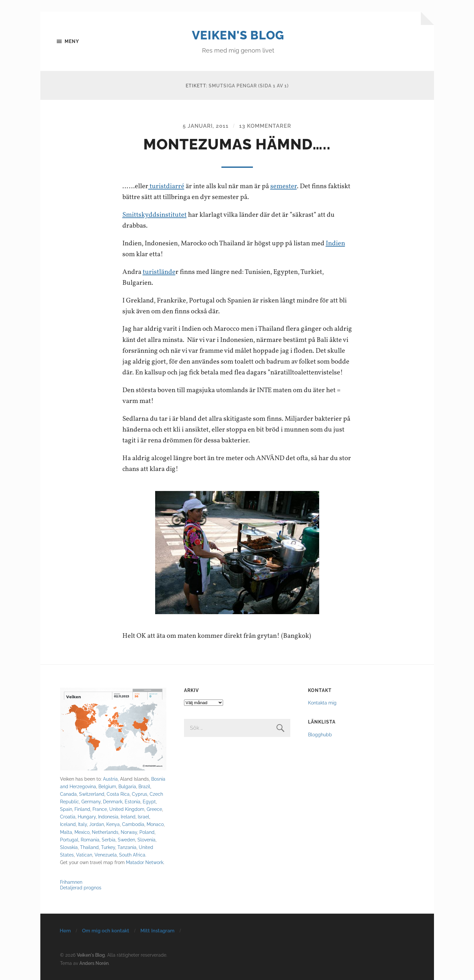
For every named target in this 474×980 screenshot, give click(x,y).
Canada (68, 794)
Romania (90, 840)
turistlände (159, 272)
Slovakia (69, 847)
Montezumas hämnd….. (237, 144)
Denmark (113, 802)
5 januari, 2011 (206, 126)
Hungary (87, 817)
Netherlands (105, 832)
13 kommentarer (265, 126)
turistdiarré (166, 186)
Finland (82, 809)
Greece (154, 809)
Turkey (108, 847)
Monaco (155, 824)
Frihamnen (71, 882)
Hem (65, 931)
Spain (66, 809)
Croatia (68, 817)
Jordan (97, 824)
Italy (82, 824)
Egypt (149, 802)
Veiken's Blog (238, 35)
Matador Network (145, 862)
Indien (335, 244)
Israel (144, 817)
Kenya (113, 824)
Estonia (133, 802)
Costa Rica (118, 794)
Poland (147, 832)
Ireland (128, 817)
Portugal (69, 840)
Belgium (107, 786)
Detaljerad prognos (81, 888)
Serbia (109, 840)
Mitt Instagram (157, 931)
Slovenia (146, 840)
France (100, 809)
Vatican (84, 855)
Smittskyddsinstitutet (155, 215)
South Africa (132, 855)
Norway (129, 832)
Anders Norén (94, 963)
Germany (91, 802)
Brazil (144, 786)
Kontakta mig (322, 703)
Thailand (89, 847)
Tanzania (127, 847)
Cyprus (140, 794)
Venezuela (106, 855)
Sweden (126, 840)
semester (284, 186)
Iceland (68, 824)
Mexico (82, 832)
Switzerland (92, 794)
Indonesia (108, 817)
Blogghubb (320, 735)
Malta (66, 832)
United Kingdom (127, 809)
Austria (110, 779)
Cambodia (133, 824)
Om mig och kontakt (106, 931)
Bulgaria (127, 786)
